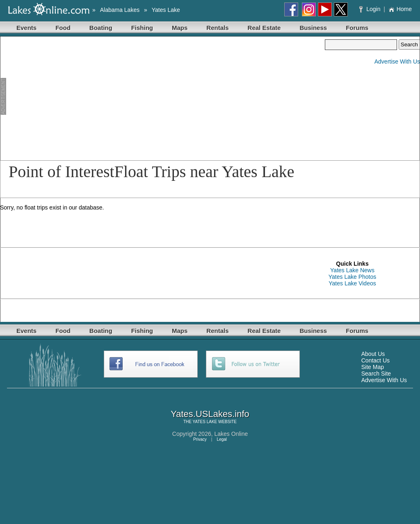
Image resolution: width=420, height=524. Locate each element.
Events (26, 28)
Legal (222, 439)
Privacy (200, 439)
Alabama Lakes (120, 10)
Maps (180, 28)
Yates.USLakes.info (210, 414)
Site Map (373, 367)
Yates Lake (166, 10)
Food (63, 28)
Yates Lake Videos (352, 283)
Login (371, 9)
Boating (101, 28)
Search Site (376, 374)
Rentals (217, 28)
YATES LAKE (205, 422)
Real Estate (264, 28)
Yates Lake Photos (352, 277)
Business (313, 28)
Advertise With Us (397, 62)
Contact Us (375, 360)
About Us (373, 354)
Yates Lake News (352, 270)
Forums (357, 28)
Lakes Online (231, 434)
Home (400, 9)
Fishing (142, 28)
